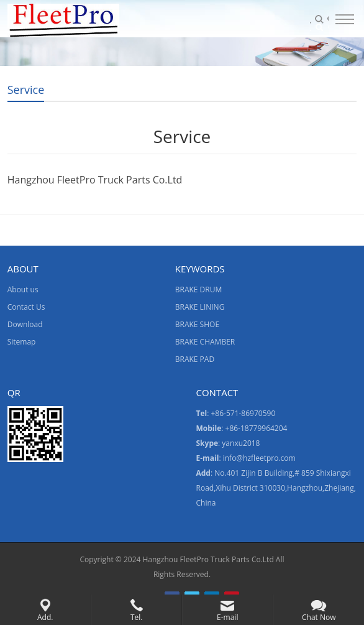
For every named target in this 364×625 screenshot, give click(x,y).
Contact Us (26, 307)
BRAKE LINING (200, 307)
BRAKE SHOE (197, 324)
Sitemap (22, 342)
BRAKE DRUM (199, 289)
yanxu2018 (241, 443)
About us (23, 289)
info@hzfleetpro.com (259, 458)
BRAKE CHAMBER (205, 342)
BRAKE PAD (195, 359)
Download (25, 324)
